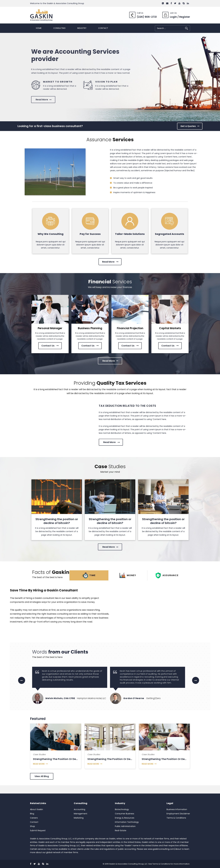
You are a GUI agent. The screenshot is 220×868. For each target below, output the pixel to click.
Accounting (79, 809)
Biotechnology (122, 809)
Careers (34, 818)
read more (39, 764)
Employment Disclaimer (178, 814)
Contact (103, 28)
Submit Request (38, 830)
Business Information (177, 809)
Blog (32, 814)
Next (196, 683)
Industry (82, 28)
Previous (22, 683)
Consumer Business (125, 814)
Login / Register (180, 17)
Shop (32, 826)
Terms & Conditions (176, 818)
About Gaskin (36, 809)
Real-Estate (121, 830)
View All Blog (42, 776)
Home (39, 28)
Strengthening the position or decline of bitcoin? (57, 521)
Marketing (79, 818)
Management (81, 814)
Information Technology (127, 822)
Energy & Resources (125, 818)
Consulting (59, 28)
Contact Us (50, 339)
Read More (110, 256)
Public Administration (125, 826)
